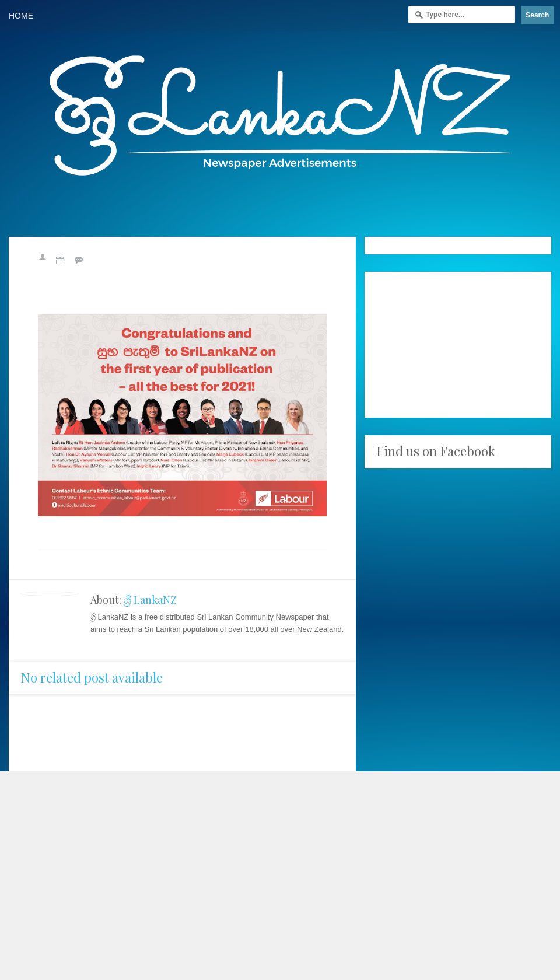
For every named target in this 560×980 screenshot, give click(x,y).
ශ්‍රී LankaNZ (150, 600)
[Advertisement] (458, 345)
